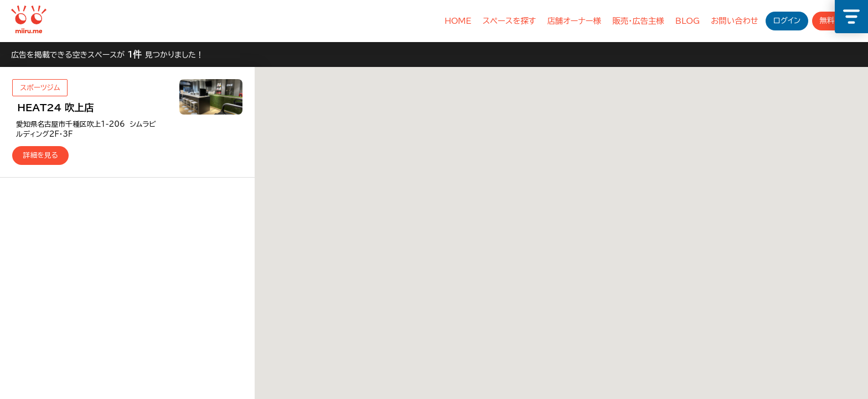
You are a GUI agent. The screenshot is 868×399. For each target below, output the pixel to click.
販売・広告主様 (638, 21)
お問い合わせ (735, 21)
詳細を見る (41, 155)
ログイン (787, 20)
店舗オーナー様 (574, 21)
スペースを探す (510, 21)
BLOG (688, 21)
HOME (458, 21)
